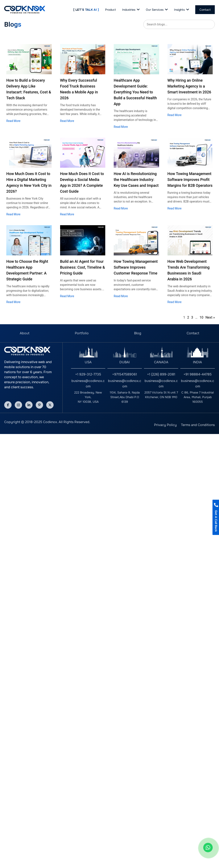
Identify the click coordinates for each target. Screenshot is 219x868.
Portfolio (82, 333)
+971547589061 (125, 374)
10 (201, 317)
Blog (138, 333)
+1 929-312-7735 (88, 374)
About (25, 333)
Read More (13, 121)
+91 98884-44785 (198, 374)
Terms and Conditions (198, 425)
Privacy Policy (165, 425)
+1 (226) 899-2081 (161, 374)
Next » (210, 317)
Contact (193, 333)
